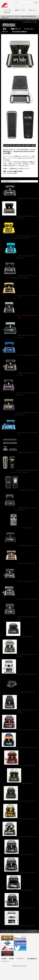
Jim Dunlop (10, 16)
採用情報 (11, 959)
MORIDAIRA (4, 5)
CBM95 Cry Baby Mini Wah (19, 692)
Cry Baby (17, 16)
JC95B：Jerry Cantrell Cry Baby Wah (19, 599)
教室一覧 (7, 938)
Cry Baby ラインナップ (11, 181)
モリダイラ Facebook (20, 943)
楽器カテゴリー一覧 (20, 10)
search (36, 2)
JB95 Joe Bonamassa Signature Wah (19, 748)
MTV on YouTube (7, 948)
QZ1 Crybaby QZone (19, 528)
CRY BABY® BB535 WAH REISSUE (19, 198)
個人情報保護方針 (32, 959)
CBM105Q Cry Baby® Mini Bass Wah (19, 674)
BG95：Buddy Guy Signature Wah (19, 837)
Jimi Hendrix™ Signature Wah (19, 801)
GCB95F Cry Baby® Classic (20, 855)
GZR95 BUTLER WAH (19, 637)
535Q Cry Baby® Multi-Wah (19, 908)
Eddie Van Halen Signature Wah (19, 819)
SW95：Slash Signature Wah (20, 765)
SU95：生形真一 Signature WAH (19, 546)
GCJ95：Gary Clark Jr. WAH (19, 563)
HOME (3, 16)
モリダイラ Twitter (20, 948)
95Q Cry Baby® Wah (20, 890)
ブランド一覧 (7, 10)
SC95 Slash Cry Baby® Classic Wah (20, 730)
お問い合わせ (7, 13)
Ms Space (7, 953)
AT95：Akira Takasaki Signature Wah (19, 355)
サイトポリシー (21, 959)
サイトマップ (5, 962)
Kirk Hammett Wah (19, 783)
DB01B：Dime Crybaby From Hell (19, 581)
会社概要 (4, 959)
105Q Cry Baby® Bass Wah (19, 926)
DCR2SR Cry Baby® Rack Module (20, 452)
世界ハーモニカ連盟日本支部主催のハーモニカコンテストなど (7, 943)
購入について (32, 10)
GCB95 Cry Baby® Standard (19, 872)
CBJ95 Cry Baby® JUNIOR (19, 490)
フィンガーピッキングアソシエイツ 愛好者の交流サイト (20, 938)
